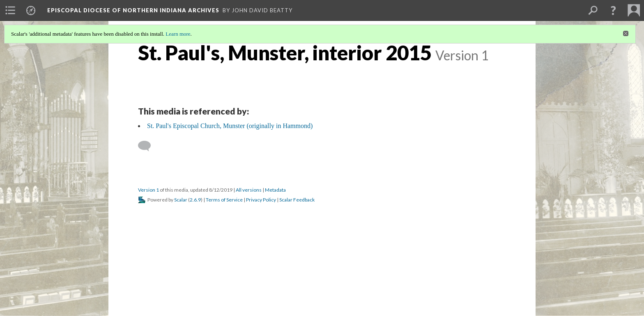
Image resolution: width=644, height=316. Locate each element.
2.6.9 (195, 200)
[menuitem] (10, 10)
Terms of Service (224, 200)
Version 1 (148, 190)
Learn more (178, 34)
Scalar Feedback (297, 200)
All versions (249, 190)
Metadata (275, 190)
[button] (613, 10)
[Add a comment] (148, 146)
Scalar (181, 200)
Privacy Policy (261, 200)
